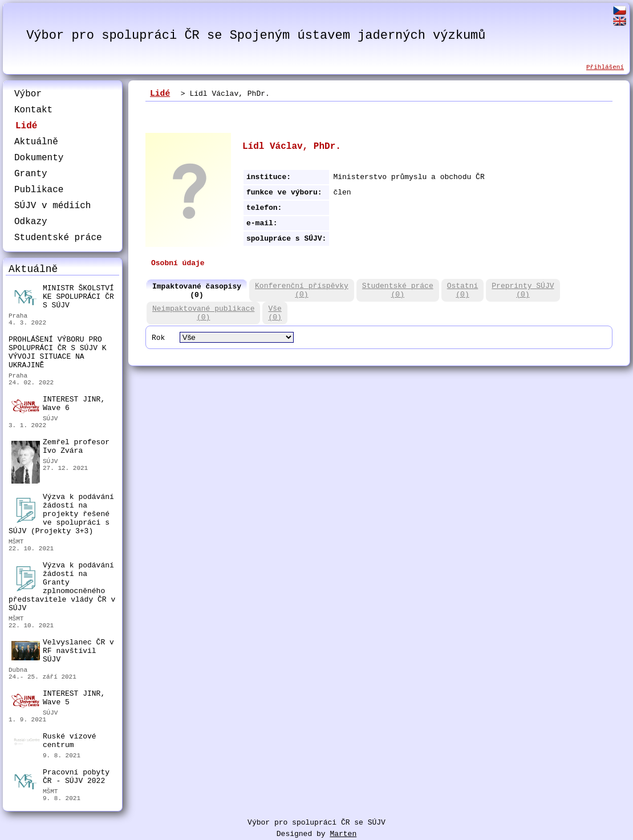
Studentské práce (58, 238)
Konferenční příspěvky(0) (302, 290)
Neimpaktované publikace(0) (203, 313)
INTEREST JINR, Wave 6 (58, 404)
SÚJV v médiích (52, 206)
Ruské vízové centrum (54, 742)
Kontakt (33, 110)
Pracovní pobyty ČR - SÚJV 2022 (60, 778)
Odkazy (31, 222)
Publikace (39, 190)
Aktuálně (36, 142)
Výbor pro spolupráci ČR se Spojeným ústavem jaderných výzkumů (256, 36)
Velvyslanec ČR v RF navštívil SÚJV (63, 651)
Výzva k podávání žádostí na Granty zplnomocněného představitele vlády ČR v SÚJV (62, 587)
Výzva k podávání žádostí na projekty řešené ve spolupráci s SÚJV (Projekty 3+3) (61, 514)
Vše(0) (275, 313)
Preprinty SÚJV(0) (523, 290)
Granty (31, 174)
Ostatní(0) (463, 290)
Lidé (26, 126)
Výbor (28, 94)
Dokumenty (39, 158)
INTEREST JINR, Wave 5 (58, 699)
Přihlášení (605, 67)
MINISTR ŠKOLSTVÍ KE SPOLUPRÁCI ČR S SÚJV (63, 297)
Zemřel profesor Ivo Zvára (60, 448)
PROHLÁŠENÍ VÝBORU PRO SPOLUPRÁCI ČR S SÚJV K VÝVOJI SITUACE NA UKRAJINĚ (58, 352)
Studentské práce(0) (398, 290)
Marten (343, 834)
